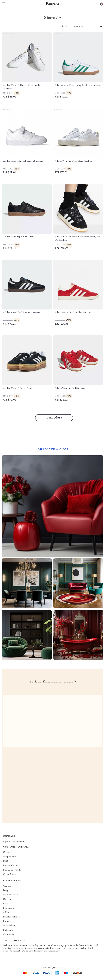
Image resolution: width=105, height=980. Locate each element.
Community (9, 935)
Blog (6, 891)
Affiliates (7, 913)
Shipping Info (9, 857)
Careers (7, 899)
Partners (7, 921)
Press (6, 904)
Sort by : (66, 26)
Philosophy (8, 930)
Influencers (8, 908)
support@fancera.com (14, 842)
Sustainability (10, 926)
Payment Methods (12, 870)
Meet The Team (11, 895)
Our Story (8, 886)
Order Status (9, 874)
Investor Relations (12, 917)
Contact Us (9, 852)
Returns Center (10, 866)
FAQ (6, 861)
